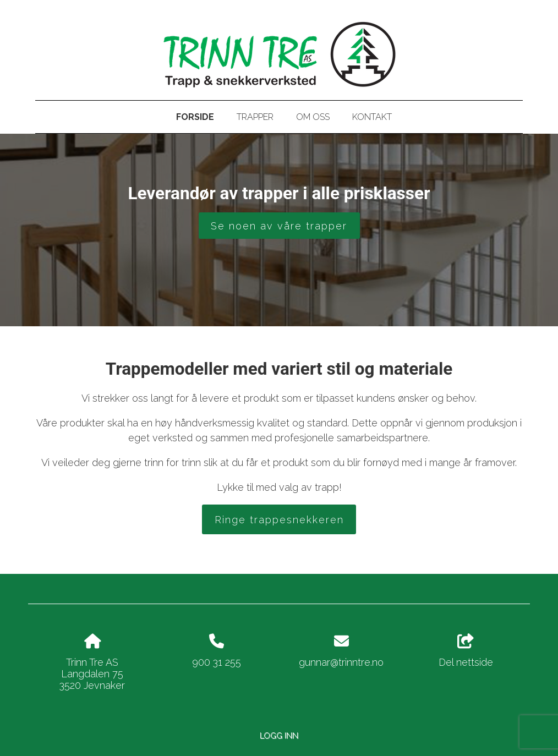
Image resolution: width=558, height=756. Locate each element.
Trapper (255, 117)
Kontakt (372, 117)
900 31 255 (217, 662)
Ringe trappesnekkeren (279, 520)
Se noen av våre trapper (279, 226)
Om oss (313, 117)
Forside (195, 117)
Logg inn (279, 735)
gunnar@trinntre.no (341, 662)
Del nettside (466, 651)
